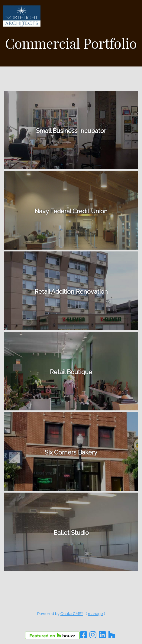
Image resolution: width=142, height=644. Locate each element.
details (71, 130)
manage (95, 614)
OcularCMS (72, 614)
